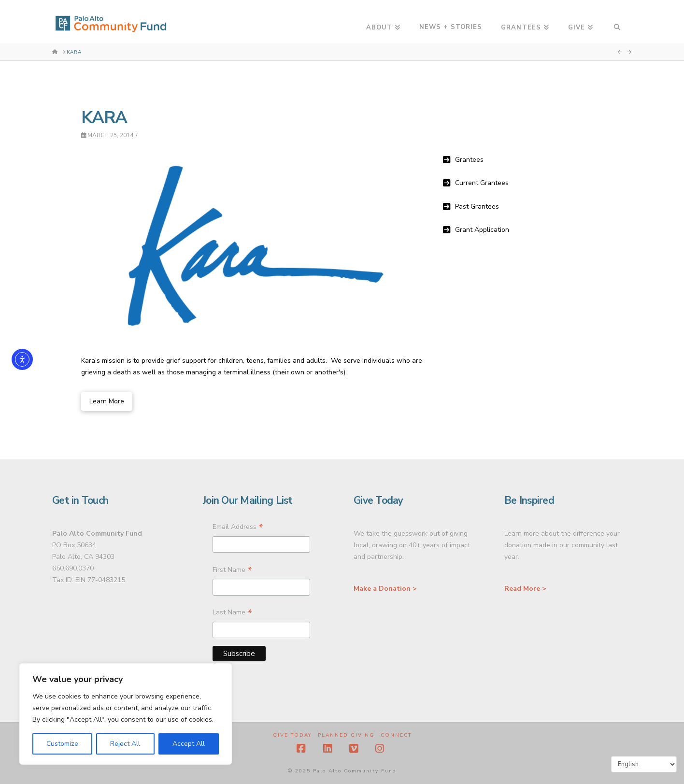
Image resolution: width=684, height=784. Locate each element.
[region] (126, 714)
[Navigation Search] (617, 22)
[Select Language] (644, 764)
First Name (232, 571)
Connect (396, 735)
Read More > (525, 589)
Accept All (189, 744)
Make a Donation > (385, 589)
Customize (62, 744)
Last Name (232, 613)
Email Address (238, 528)
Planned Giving (346, 735)
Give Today (292, 735)
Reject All (125, 744)
